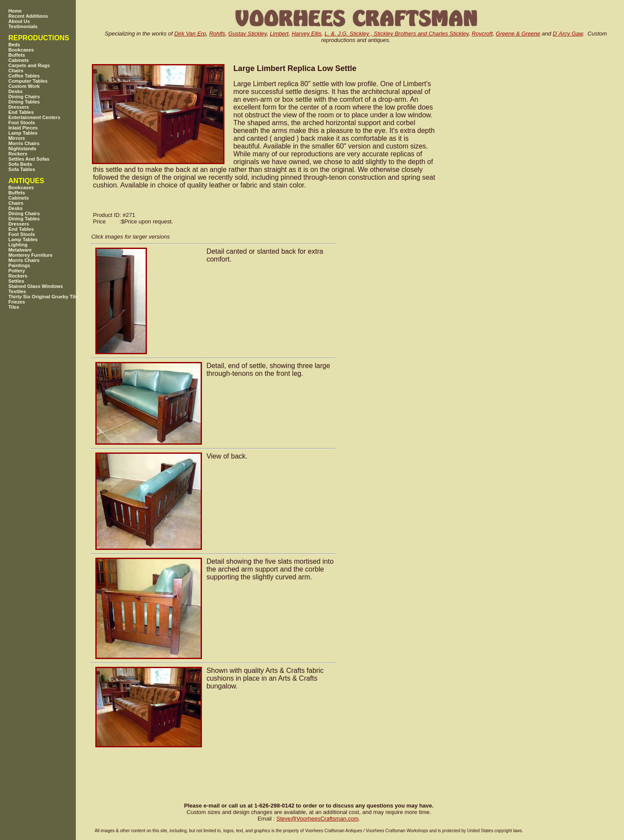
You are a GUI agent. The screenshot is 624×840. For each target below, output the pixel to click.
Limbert (279, 34)
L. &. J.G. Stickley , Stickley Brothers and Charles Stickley (396, 34)
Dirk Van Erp (190, 34)
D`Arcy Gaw (568, 34)
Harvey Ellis (307, 34)
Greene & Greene (518, 34)
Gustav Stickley (248, 34)
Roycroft (482, 34)
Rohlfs (217, 34)
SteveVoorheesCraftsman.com (318, 819)
